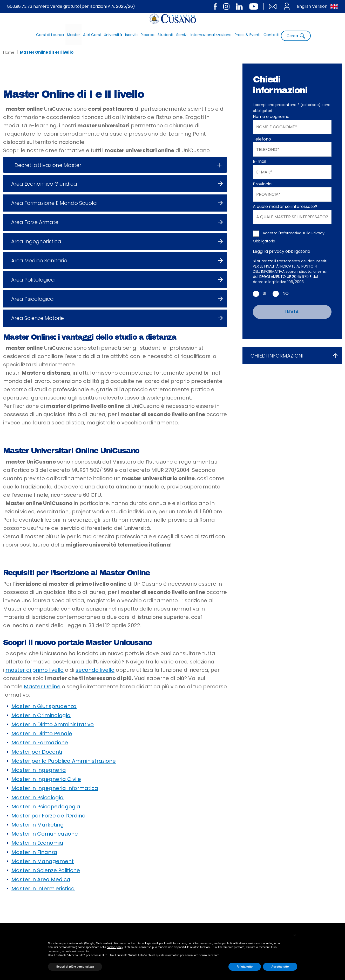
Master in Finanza (34, 852)
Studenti (165, 35)
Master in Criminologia (41, 715)
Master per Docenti (37, 752)
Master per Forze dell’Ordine (48, 816)
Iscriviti (131, 35)
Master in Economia (37, 843)
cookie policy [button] (115, 947)
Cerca (296, 36)
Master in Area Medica (41, 879)
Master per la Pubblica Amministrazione (64, 761)
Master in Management (43, 861)
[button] (295, 935)
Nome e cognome (271, 117)
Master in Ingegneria (39, 770)
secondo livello (95, 670)
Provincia (262, 184)
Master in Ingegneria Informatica (55, 788)
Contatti (271, 35)
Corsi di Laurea (50, 35)
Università (113, 35)
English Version (317, 6)
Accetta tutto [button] (280, 967)
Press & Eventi (248, 35)
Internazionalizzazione (211, 35)
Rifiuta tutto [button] (245, 967)
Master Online (42, 687)
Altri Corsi (92, 35)
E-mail (259, 162)
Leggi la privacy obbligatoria (282, 251)
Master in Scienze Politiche (46, 870)
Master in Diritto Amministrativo (53, 724)
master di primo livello (35, 670)
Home (9, 52)
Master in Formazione (40, 743)
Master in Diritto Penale (42, 733)
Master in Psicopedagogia (46, 807)
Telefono (262, 139)
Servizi (182, 35)
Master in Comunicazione (45, 834)
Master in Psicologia (38, 797)
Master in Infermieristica (43, 888)
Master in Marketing (38, 825)
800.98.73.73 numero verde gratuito (71, 7)
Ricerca (148, 35)
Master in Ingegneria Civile (46, 779)
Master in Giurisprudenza (44, 706)
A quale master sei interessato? (285, 207)
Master (73, 35)
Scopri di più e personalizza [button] (75, 967)
